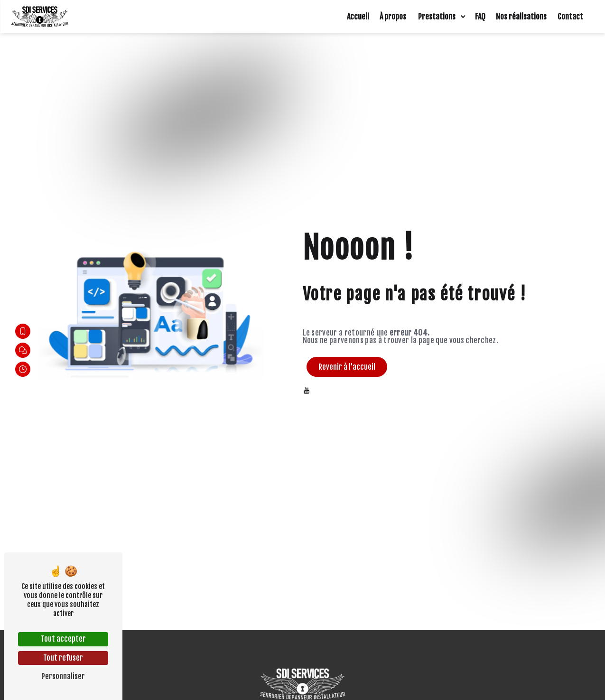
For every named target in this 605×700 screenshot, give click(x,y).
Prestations (437, 17)
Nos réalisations (521, 17)
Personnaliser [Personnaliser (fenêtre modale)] (63, 676)
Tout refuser (63, 658)
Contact (570, 17)
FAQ (480, 17)
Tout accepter (63, 639)
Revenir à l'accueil (347, 367)
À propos (393, 17)
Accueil (358, 17)
